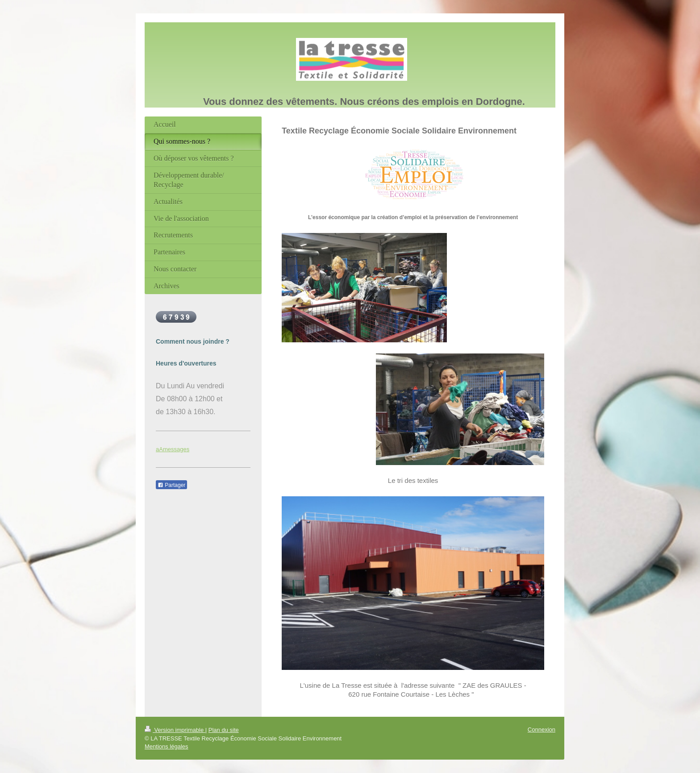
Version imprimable (175, 730)
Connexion (542, 729)
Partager (171, 485)
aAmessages (173, 449)
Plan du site (224, 730)
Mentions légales (167, 746)
